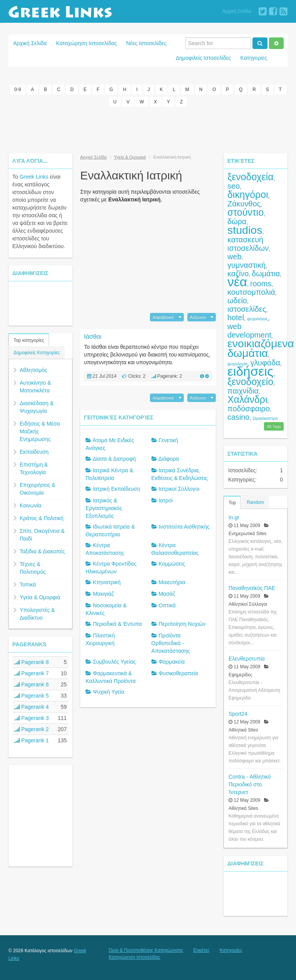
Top (232, 503)
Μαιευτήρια (172, 582)
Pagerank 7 (32, 673)
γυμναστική (246, 265)
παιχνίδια (243, 391)
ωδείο (237, 301)
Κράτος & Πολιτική (42, 518)
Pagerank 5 (32, 696)
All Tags (274, 426)
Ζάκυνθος (244, 204)
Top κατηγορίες (29, 340)
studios (245, 230)
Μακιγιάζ (103, 594)
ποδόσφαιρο (249, 409)
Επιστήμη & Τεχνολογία (34, 468)
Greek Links (34, 177)
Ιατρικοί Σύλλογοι (179, 489)
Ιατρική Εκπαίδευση (116, 489)
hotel (236, 318)
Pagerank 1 (32, 740)
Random (255, 502)
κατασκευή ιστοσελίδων (248, 244)
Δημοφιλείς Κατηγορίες (37, 353)
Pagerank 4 (32, 707)
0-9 (18, 90)
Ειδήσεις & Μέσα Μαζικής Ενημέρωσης (40, 431)
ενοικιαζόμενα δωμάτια (261, 348)
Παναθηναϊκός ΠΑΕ (252, 588)
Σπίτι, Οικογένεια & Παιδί (42, 535)
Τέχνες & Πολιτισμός (33, 568)
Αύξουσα (198, 317)
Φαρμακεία (172, 662)
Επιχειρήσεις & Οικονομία (38, 489)
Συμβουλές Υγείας (114, 662)
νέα (237, 282)
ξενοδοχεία (251, 177)
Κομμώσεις (172, 564)
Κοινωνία (30, 505)
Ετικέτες (201, 950)
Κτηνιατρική (107, 582)
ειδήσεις (250, 371)
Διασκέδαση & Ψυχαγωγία (37, 407)
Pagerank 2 (32, 729)
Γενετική (168, 440)
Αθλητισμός (34, 370)
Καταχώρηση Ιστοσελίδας (86, 43)
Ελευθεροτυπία (247, 659)
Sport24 (238, 714)
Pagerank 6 (32, 684)
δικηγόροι (248, 194)
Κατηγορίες (254, 58)
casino (238, 417)
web (234, 257)
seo (234, 186)
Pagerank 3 (32, 718)
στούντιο (246, 212)
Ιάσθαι (93, 337)
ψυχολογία (237, 364)
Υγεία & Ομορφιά (40, 597)
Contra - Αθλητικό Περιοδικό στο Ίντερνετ (250, 784)
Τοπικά (28, 585)
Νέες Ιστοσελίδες (146, 43)
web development (249, 331)
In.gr (234, 517)
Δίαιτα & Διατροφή (114, 459)
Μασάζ (167, 594)
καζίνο (238, 274)
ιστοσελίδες (247, 309)
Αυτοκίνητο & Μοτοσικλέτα (35, 387)
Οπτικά (167, 605)
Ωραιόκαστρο (265, 418)
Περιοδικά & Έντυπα (117, 624)
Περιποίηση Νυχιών (182, 624)
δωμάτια (266, 274)
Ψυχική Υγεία (108, 692)
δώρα (237, 221)
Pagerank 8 (32, 662)
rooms (261, 284)
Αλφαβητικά (163, 317)
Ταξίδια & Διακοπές (42, 551)
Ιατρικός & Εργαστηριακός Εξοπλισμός (104, 508)
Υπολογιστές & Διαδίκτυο (37, 614)
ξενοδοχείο (250, 382)
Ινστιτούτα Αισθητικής (184, 527)
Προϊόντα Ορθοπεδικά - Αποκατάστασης (171, 643)
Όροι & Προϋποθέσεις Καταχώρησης (146, 950)
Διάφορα (169, 459)
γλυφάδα (265, 363)
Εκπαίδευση (34, 452)
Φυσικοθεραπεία (178, 673)
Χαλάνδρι (247, 399)
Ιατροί (165, 500)
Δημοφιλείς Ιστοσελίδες (203, 58)
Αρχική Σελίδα (237, 11)
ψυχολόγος (258, 319)
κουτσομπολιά (251, 292)
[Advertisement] (148, 130)
